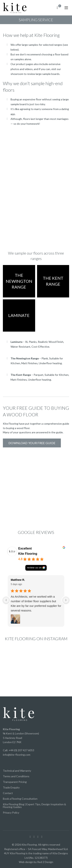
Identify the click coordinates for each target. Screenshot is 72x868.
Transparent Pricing (15, 782)
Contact (8, 793)
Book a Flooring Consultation (20, 799)
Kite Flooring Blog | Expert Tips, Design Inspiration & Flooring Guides (34, 806)
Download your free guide (32, 443)
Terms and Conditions (16, 776)
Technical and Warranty (17, 771)
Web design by (28, 862)
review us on (34, 568)
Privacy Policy (11, 813)
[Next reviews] (66, 600)
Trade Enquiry (11, 787)
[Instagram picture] (13, 659)
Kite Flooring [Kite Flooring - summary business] (28, 554)
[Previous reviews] (6, 600)
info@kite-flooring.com (17, 755)
